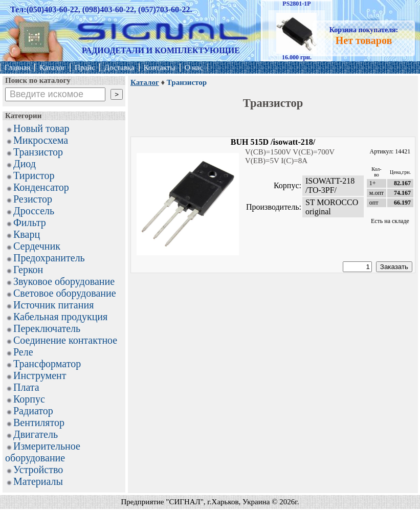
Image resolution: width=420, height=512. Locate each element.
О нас (194, 68)
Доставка (119, 68)
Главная (17, 68)
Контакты (160, 68)
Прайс (85, 68)
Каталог (52, 68)
